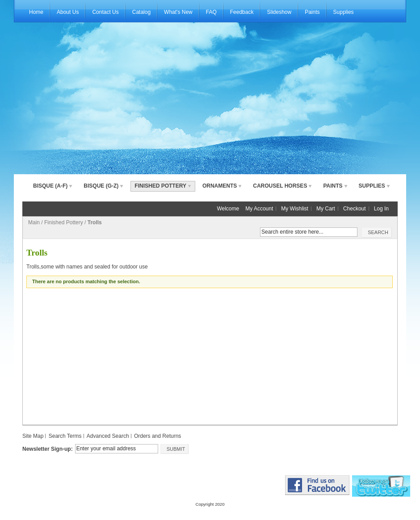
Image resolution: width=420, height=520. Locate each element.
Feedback (242, 12)
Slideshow (279, 12)
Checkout (355, 209)
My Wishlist (295, 209)
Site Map (33, 436)
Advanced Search (108, 436)
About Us (68, 12)
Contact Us (105, 12)
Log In (381, 209)
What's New (178, 12)
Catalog (141, 12)
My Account (259, 209)
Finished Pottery (64, 222)
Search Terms (65, 436)
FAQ (211, 12)
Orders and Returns (157, 436)
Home (36, 12)
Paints (312, 12)
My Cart (326, 209)
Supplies (344, 12)
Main (34, 222)
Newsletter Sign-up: (48, 449)
